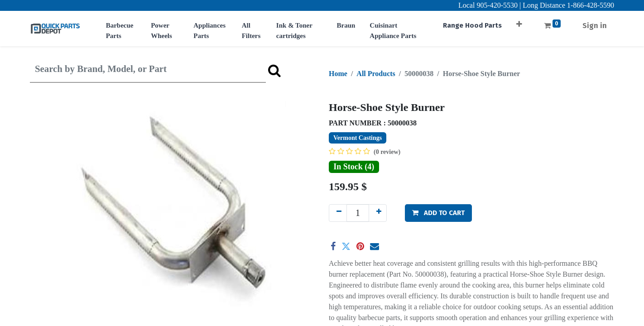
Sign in (595, 26)
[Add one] (378, 213)
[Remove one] (338, 213)
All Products (376, 74)
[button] (519, 21)
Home (338, 74)
